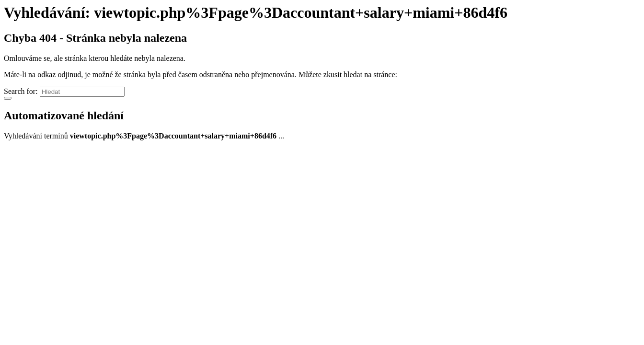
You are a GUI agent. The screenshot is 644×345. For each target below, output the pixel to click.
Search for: (21, 91)
